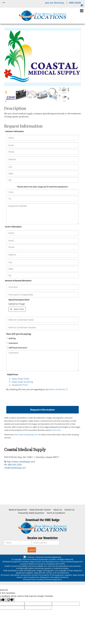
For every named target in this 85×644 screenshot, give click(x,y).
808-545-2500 (15, 465)
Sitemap (31, 557)
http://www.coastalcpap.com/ (26, 435)
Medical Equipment (18, 510)
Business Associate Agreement (49, 557)
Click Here (56, 430)
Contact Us (69, 510)
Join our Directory (55, 3)
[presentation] (27, 398)
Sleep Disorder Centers (40, 510)
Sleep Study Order (21, 379)
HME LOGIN (75, 3)
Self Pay (11, 338)
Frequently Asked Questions (31, 513)
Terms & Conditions (56, 513)
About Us (58, 510)
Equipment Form (20, 385)
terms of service (57, 389)
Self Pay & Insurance (17, 348)
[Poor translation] (10, 600)
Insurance (12, 343)
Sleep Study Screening (22, 382)
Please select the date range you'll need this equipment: (43, 187)
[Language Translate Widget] (4, 3)
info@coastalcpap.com (15, 468)
